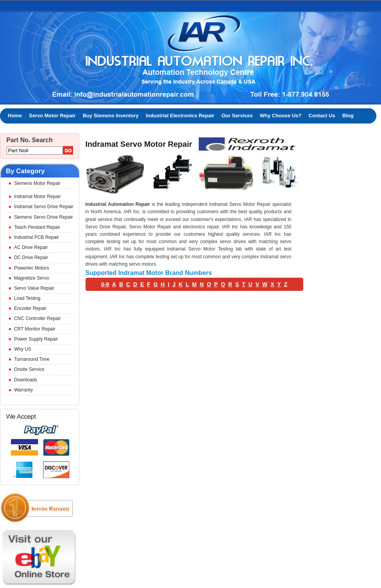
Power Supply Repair (36, 339)
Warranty (23, 390)
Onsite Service (29, 369)
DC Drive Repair (31, 257)
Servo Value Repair (34, 288)
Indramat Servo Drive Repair (44, 207)
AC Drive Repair (31, 247)
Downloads (25, 380)
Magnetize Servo (31, 278)
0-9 (105, 284)
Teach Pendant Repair (37, 227)
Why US (23, 349)
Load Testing (27, 298)
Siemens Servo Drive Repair (43, 217)
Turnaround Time (32, 359)
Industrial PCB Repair (36, 237)
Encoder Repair (30, 308)
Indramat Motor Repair (37, 197)
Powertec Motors (31, 268)
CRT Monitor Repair (35, 329)
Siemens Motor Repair (37, 183)
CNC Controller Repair (37, 318)
